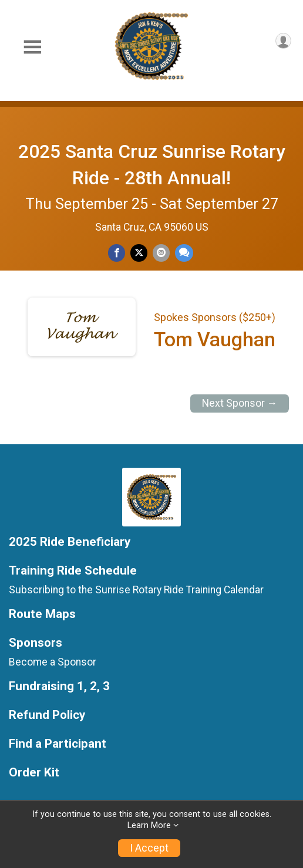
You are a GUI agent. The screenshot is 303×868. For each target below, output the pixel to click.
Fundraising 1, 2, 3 (59, 686)
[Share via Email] (161, 253)
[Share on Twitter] (139, 253)
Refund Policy (47, 715)
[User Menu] (283, 41)
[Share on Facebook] (117, 253)
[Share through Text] (184, 253)
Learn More (149, 825)
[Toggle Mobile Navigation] (32, 47)
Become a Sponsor (53, 662)
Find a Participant (58, 744)
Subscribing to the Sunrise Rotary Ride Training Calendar (136, 590)
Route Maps (42, 614)
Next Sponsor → (240, 403)
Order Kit (34, 773)
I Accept (149, 848)
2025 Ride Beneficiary (70, 542)
